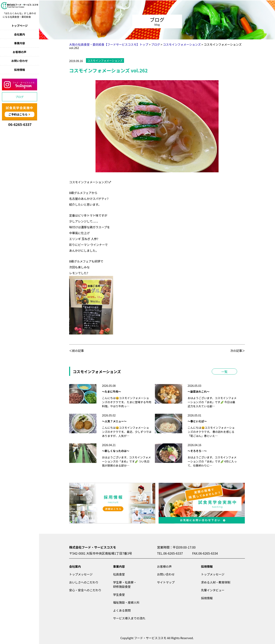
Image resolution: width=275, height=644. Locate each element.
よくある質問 (122, 610)
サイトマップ (166, 582)
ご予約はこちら (18, 114)
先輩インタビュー (213, 590)
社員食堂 (119, 574)
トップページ (20, 26)
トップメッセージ (81, 574)
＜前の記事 (76, 351)
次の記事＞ (238, 351)
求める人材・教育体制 (216, 582)
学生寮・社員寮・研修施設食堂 (125, 584)
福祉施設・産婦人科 (126, 602)
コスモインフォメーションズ (105, 60)
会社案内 (20, 34)
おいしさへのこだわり (84, 582)
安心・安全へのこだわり (85, 590)
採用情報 (20, 70)
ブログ (20, 97)
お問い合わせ (20, 61)
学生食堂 (119, 595)
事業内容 (20, 43)
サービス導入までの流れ (129, 618)
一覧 (224, 372)
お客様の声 (20, 52)
